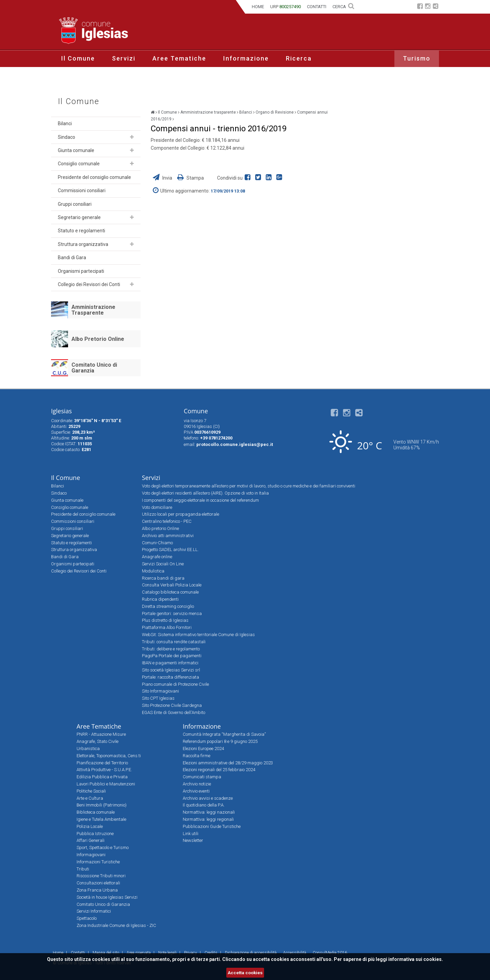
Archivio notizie (197, 784)
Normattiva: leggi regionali (208, 819)
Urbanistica (88, 749)
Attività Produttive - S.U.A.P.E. (104, 770)
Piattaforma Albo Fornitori (167, 627)
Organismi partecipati (81, 271)
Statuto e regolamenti (81, 231)
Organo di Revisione (275, 112)
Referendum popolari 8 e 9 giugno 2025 (220, 741)
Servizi (124, 58)
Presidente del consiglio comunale (94, 177)
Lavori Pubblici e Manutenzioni (106, 784)
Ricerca (299, 58)
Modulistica (153, 571)
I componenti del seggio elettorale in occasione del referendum (200, 500)
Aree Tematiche (179, 58)
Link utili (191, 834)
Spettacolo (87, 918)
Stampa (191, 178)
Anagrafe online (157, 557)
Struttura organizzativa (83, 244)
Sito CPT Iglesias (158, 698)
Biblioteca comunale (96, 812)
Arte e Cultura (90, 798)
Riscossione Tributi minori (101, 876)
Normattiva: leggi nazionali (209, 812)
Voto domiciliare (157, 507)
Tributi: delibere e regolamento (171, 649)
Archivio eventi (196, 791)
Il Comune (78, 58)
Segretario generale (79, 217)
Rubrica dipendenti (160, 599)
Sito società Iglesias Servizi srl (171, 670)
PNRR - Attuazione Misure (101, 734)
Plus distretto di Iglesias (165, 620)
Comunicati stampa (202, 777)
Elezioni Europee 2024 (203, 749)
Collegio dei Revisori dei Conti (89, 284)
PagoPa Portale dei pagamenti (172, 656)
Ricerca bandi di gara (163, 578)
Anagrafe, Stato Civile (97, 741)
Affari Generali (91, 840)
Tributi (83, 869)
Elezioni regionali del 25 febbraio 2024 (219, 770)
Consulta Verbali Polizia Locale (172, 585)
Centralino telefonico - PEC (167, 521)
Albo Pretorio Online (98, 339)
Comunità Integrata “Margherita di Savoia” (224, 734)
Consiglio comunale (79, 164)
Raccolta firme (197, 756)
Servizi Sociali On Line (163, 564)
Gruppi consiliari (75, 204)
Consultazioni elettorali (98, 883)
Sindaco (67, 137)
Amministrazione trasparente (208, 112)
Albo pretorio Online (160, 528)
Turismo (417, 58)
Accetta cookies (245, 973)
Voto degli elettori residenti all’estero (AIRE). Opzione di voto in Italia (205, 493)
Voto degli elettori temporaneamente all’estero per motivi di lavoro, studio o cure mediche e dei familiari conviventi (249, 486)
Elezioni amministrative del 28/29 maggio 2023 (228, 763)
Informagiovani (91, 855)
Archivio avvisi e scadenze (208, 798)
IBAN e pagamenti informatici (170, 663)
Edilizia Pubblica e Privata (102, 777)
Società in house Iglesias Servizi (107, 897)
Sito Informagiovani (160, 691)
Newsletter (193, 840)
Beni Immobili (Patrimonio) (102, 805)
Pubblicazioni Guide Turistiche (212, 826)
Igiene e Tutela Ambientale (101, 819)
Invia (163, 178)
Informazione (246, 58)
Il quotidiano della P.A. (204, 805)
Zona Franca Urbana (97, 890)
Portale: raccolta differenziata (170, 677)
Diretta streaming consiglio (168, 606)
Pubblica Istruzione (95, 834)
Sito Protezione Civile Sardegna (172, 705)
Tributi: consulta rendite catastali (174, 642)
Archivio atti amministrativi (168, 536)
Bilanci (65, 123)
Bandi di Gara (72, 258)
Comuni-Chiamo (157, 543)
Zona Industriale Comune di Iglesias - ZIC (116, 925)
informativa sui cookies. (416, 959)
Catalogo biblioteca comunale (170, 592)
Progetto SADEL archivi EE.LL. (170, 550)
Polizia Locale (90, 826)
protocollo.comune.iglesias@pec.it (235, 444)
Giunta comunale (76, 150)
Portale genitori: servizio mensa (172, 613)
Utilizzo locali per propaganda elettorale (181, 514)
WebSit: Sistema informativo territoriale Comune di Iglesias (198, 635)
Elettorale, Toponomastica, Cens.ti (109, 756)
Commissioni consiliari (82, 190)
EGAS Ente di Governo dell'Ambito (174, 712)
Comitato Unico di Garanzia (94, 368)
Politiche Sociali (91, 791)
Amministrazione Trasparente (93, 310)
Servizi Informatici (94, 911)
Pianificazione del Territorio (102, 763)
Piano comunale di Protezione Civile (175, 684)
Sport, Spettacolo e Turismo (103, 848)
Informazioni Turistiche (98, 862)
